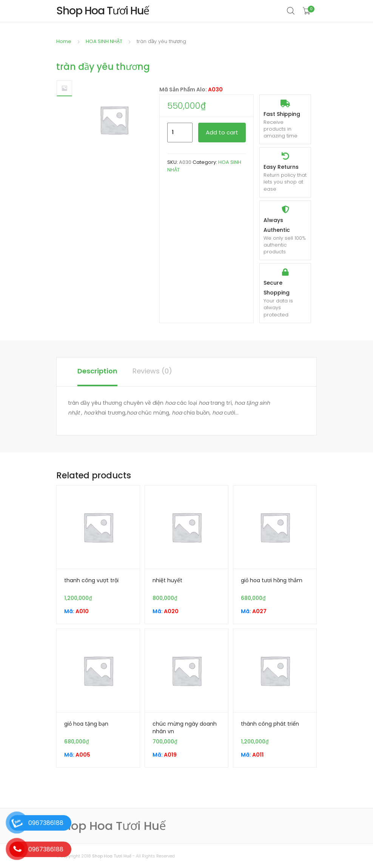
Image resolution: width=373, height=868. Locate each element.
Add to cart (222, 132)
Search (291, 11)
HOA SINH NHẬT (104, 41)
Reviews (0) (152, 371)
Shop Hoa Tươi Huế (112, 856)
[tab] (97, 372)
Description (97, 371)
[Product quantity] (180, 133)
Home (64, 41)
